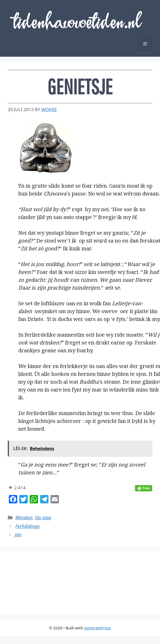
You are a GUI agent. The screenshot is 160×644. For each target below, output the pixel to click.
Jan (18, 534)
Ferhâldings (28, 526)
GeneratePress (98, 628)
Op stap (43, 517)
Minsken (24, 517)
